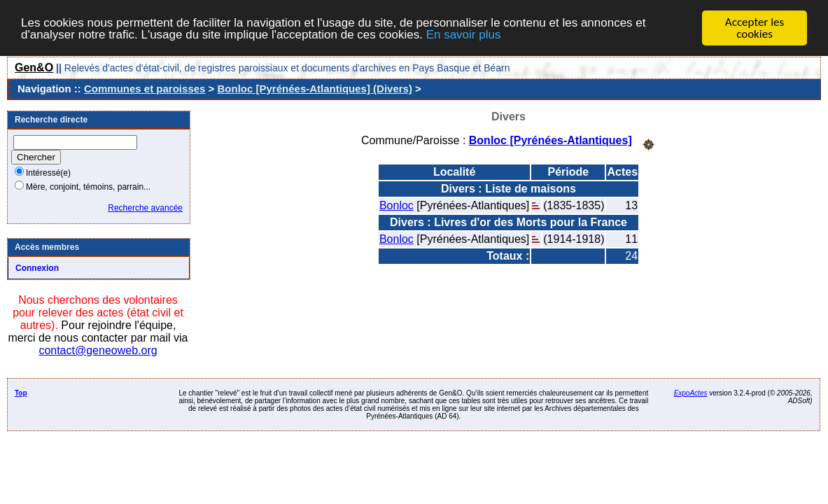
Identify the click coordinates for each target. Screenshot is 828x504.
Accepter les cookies (755, 28)
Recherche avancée (145, 208)
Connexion (37, 268)
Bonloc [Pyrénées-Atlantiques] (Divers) (315, 89)
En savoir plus (464, 35)
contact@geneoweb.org (98, 350)
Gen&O (34, 68)
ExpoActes (691, 393)
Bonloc (397, 205)
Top (21, 393)
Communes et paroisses (145, 89)
